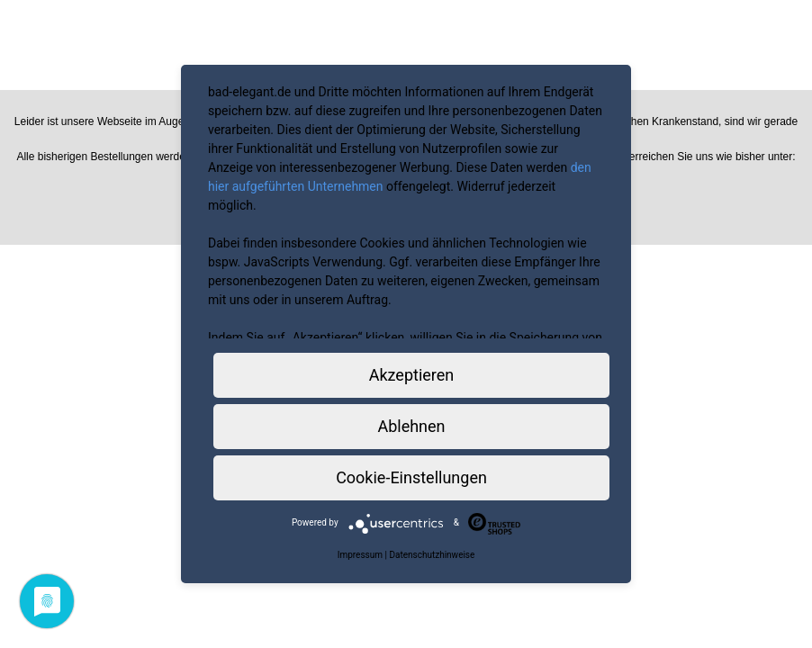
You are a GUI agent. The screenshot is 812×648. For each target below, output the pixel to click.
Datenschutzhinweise (432, 555)
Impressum (360, 555)
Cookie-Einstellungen (411, 477)
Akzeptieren (412, 375)
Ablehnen (411, 426)
